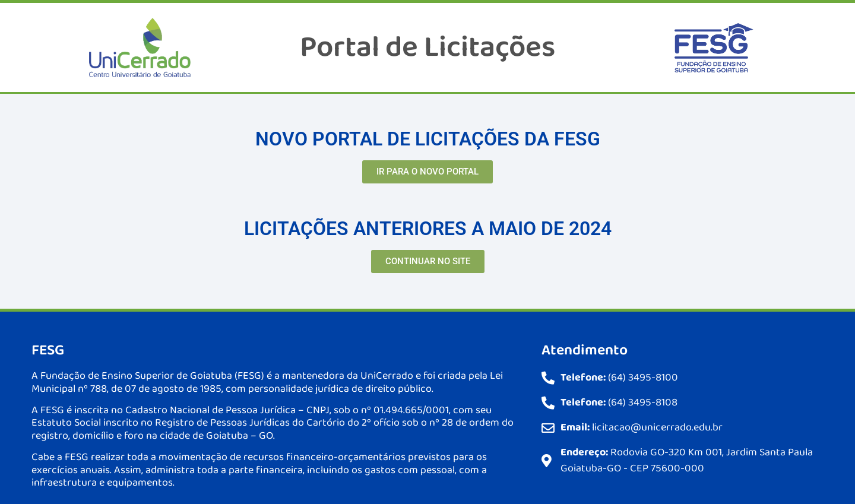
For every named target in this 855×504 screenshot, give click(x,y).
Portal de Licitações (427, 47)
